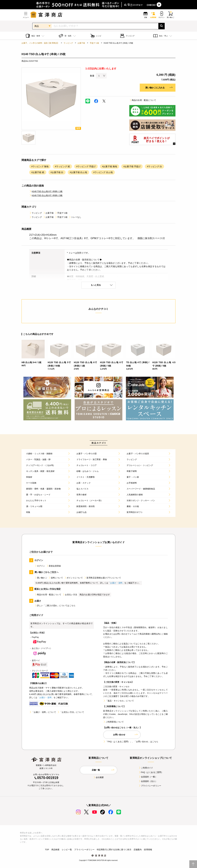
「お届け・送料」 (116, 583)
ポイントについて (73, 578)
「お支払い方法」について (71, 712)
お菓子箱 (81, 43)
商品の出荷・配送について (143, 100)
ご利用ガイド (146, 768)
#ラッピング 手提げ (86, 166)
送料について (56, 578)
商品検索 (55, 850)
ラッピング (68, 43)
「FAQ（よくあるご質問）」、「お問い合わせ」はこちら (131, 742)
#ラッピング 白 (154, 166)
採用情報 (148, 850)
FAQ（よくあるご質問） (151, 772)
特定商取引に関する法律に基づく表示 (114, 850)
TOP (47, 850)
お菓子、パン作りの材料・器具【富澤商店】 (40, 43)
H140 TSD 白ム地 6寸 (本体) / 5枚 (46, 195)
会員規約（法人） (148, 781)
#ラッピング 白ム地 (103, 172)
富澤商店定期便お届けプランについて (103, 578)
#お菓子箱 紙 (38, 172)
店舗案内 (138, 850)
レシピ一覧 (67, 850)
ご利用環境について (113, 722)
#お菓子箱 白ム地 (78, 172)
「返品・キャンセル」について (119, 701)
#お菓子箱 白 (57, 172)
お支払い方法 (70, 595)
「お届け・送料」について (43, 712)
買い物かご (41, 578)
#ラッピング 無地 (40, 166)
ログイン (40, 566)
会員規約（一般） (148, 777)
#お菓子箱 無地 (110, 166)
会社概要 (99, 777)
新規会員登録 (54, 566)
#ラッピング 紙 (62, 166)
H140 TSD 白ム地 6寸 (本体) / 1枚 (46, 191)
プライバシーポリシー (150, 786)
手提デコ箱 (94, 43)
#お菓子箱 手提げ (132, 166)
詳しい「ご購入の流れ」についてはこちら (55, 606)
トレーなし (75, 217)
